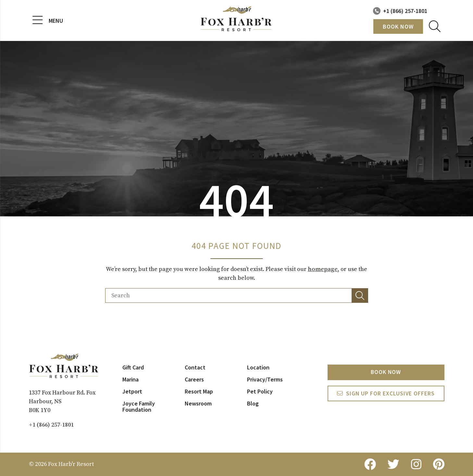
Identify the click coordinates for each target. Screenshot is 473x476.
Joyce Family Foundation (139, 406)
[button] (360, 296)
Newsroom (198, 403)
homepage (323, 269)
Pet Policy (260, 391)
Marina (131, 379)
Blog (253, 403)
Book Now (398, 26)
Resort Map (199, 391)
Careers (194, 379)
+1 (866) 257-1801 (405, 11)
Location (258, 367)
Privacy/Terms (265, 379)
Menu (48, 20)
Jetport (132, 391)
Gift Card (133, 367)
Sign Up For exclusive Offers (390, 394)
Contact (195, 367)
